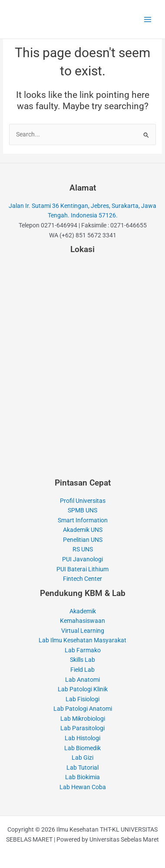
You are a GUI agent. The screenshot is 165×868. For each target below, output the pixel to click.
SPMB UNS (82, 510)
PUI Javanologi (82, 559)
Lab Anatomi (82, 680)
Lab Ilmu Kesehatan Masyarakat (82, 640)
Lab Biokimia (82, 777)
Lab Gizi (82, 758)
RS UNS (83, 549)
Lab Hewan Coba (83, 787)
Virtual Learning (83, 631)
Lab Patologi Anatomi (83, 709)
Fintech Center (82, 579)
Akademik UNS (83, 530)
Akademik (83, 611)
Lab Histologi (82, 738)
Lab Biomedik (82, 748)
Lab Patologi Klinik (83, 689)
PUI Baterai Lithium (82, 569)
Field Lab (82, 670)
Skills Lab (82, 660)
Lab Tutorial (82, 768)
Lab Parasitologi (82, 728)
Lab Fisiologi (82, 699)
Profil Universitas (83, 501)
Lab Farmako (83, 650)
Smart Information (83, 520)
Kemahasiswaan (82, 621)
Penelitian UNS (83, 540)
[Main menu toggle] (148, 19)
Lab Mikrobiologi (83, 719)
